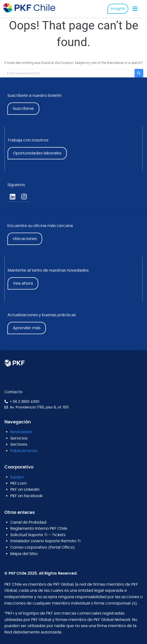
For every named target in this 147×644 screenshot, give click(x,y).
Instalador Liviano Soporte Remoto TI (45, 541)
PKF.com (18, 483)
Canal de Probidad (28, 522)
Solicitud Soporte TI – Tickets (38, 535)
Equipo (17, 477)
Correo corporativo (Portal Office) (43, 547)
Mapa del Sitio (24, 554)
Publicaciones (24, 451)
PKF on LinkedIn (25, 490)
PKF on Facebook (26, 496)
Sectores (19, 444)
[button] (135, 9)
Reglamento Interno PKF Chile (39, 529)
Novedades (21, 432)
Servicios (19, 438)
